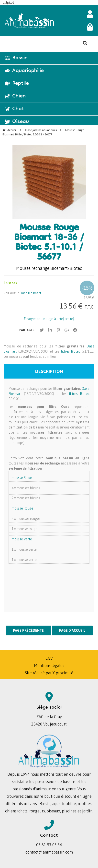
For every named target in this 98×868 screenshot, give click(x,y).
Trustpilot (7, 2)
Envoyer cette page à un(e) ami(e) (49, 319)
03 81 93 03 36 (49, 845)
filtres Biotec (70, 351)
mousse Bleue (22, 478)
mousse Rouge (22, 508)
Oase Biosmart (30, 293)
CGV (49, 658)
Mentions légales (49, 666)
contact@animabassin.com (49, 852)
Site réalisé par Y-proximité (49, 673)
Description (49, 371)
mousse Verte (22, 539)
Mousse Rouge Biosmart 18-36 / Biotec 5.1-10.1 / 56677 (49, 243)
